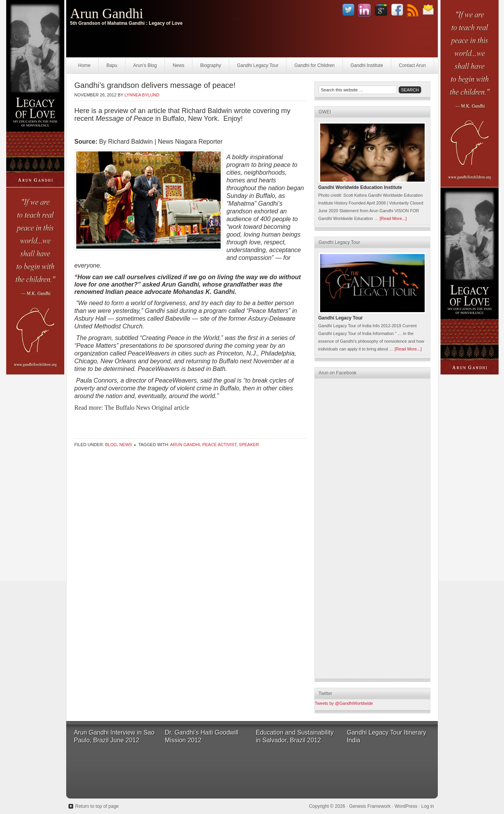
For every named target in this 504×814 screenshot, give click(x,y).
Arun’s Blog (145, 65)
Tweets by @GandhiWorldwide (344, 703)
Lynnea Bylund (142, 95)
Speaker (249, 445)
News (178, 65)
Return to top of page (97, 806)
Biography (211, 65)
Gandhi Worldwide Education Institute (360, 187)
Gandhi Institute (367, 65)
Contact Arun (412, 65)
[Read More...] (393, 218)
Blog (111, 445)
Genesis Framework (370, 806)
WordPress (406, 806)
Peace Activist (219, 445)
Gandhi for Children (314, 65)
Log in (428, 806)
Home (84, 65)
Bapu (112, 65)
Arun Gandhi (107, 14)
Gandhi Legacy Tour (258, 65)
